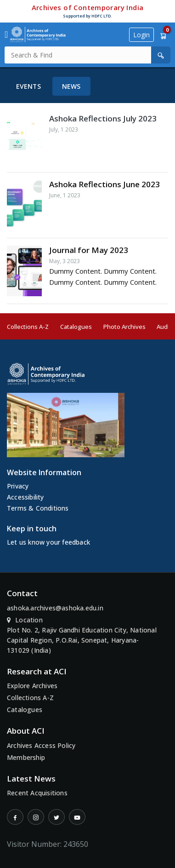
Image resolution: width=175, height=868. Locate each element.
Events (29, 86)
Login (141, 35)
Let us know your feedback (48, 542)
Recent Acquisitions (37, 793)
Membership (26, 757)
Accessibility (25, 497)
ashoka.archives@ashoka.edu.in (55, 608)
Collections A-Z (28, 327)
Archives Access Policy (41, 745)
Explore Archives (32, 686)
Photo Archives (124, 327)
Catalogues (76, 327)
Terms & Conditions (38, 508)
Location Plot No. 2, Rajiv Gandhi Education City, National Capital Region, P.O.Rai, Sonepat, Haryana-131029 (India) (82, 635)
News (71, 86)
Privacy (18, 486)
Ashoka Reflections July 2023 (103, 118)
